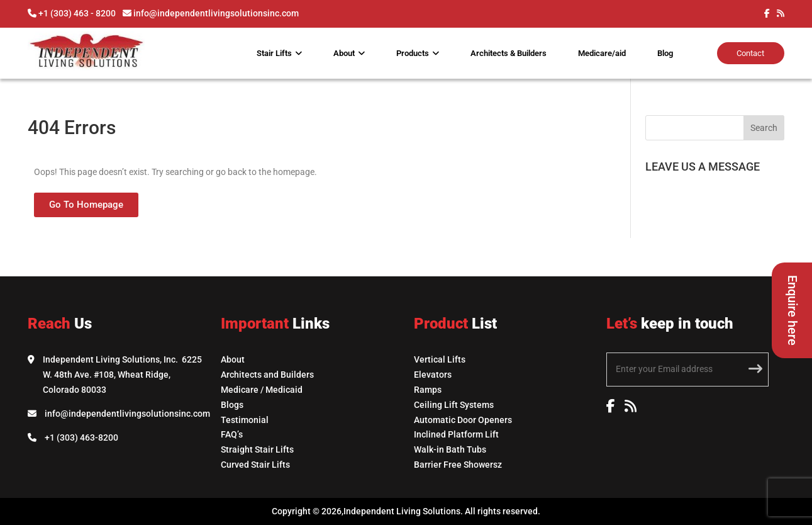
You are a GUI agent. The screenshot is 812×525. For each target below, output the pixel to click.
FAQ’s (232, 434)
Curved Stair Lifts (255, 465)
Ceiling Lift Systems (454, 405)
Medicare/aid (602, 53)
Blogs (232, 405)
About (344, 53)
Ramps (428, 390)
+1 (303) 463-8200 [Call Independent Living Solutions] (81, 437)
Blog (665, 53)
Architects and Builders (267, 375)
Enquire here (793, 310)
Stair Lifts (274, 53)
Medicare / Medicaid (262, 390)
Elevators (433, 375)
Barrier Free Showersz (458, 465)
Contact (750, 53)
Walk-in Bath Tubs (450, 449)
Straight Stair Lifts (257, 449)
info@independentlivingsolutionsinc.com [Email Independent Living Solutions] (127, 414)
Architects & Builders (509, 53)
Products (413, 53)
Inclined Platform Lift (456, 434)
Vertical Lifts (440, 359)
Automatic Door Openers (463, 420)
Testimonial (245, 420)
